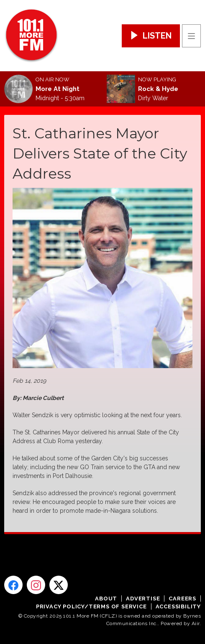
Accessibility (178, 606)
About (106, 599)
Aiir (196, 623)
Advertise (143, 599)
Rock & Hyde (158, 89)
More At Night (58, 89)
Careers (182, 599)
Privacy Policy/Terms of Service (91, 606)
